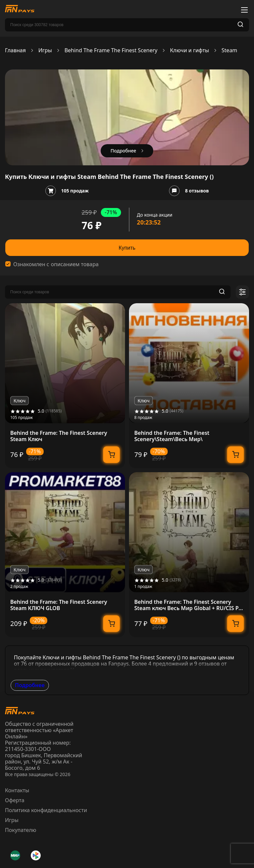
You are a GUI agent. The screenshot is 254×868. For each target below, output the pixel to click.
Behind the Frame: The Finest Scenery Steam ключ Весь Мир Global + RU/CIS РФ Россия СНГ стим (189, 605)
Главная (15, 50)
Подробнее (30, 685)
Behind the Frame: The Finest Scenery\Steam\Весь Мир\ (172, 436)
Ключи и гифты (190, 50)
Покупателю (21, 830)
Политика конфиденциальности (46, 810)
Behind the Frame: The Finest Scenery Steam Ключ (59, 436)
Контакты (17, 790)
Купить (127, 248)
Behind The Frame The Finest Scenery (111, 50)
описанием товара (75, 264)
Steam (230, 50)
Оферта (15, 800)
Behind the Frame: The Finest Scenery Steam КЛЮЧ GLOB (59, 605)
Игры (45, 50)
